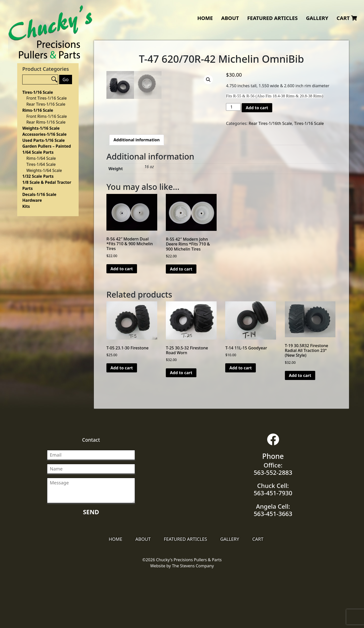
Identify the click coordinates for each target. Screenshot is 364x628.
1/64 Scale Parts (38, 152)
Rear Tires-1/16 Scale (46, 104)
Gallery (317, 18)
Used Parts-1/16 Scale (43, 140)
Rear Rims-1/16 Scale (46, 122)
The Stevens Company (193, 621)
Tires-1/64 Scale (41, 164)
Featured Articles (272, 18)
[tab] (137, 195)
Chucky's (50, 32)
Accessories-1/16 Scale (44, 134)
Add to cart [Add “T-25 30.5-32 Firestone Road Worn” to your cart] (181, 428)
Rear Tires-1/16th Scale (270, 123)
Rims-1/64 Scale (41, 158)
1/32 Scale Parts (38, 176)
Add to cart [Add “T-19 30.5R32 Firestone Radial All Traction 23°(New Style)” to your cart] (300, 431)
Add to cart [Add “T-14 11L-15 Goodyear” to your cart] (241, 423)
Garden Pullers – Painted (47, 146)
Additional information (137, 195)
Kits (26, 206)
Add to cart (257, 108)
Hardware (32, 200)
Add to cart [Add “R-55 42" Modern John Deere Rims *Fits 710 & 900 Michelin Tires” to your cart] (181, 324)
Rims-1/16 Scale (38, 110)
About (230, 18)
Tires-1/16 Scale (38, 92)
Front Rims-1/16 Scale (47, 116)
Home (205, 18)
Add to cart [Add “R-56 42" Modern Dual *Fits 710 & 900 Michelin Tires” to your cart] (122, 324)
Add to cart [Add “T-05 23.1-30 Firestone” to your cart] (122, 423)
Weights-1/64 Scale (44, 170)
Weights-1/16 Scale (41, 128)
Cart (347, 18)
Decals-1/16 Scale (39, 194)
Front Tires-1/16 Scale (47, 98)
